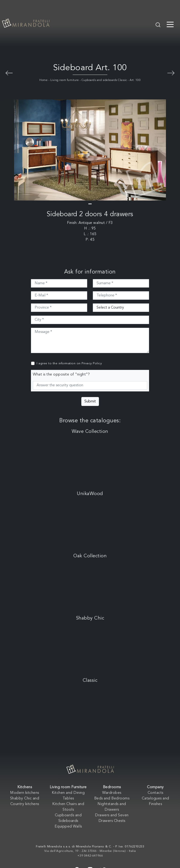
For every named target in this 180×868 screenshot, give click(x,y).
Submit (90, 401)
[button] (90, 204)
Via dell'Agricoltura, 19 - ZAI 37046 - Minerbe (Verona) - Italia (90, 851)
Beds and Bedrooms (112, 799)
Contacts (156, 793)
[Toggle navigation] (170, 24)
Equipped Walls (68, 827)
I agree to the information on (69, 363)
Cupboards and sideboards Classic (104, 80)
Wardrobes (112, 793)
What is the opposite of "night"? (61, 375)
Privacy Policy (92, 363)
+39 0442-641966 (90, 856)
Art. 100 (135, 80)
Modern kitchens (25, 793)
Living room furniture (65, 80)
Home (43, 80)
